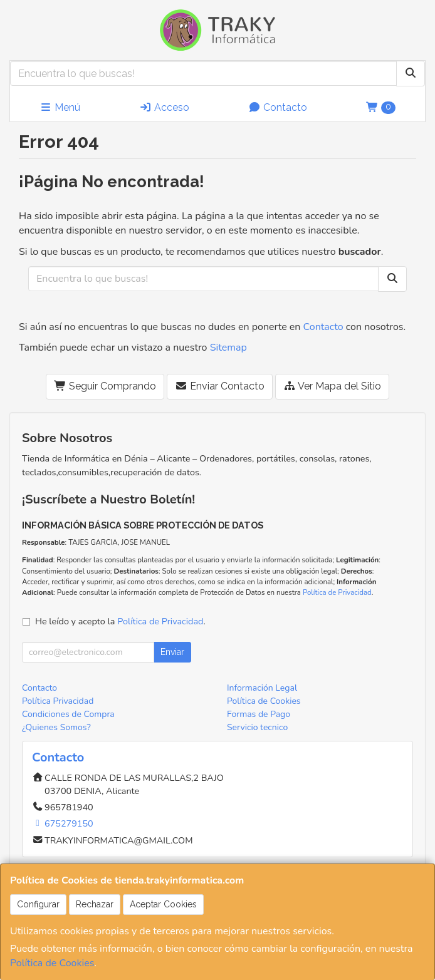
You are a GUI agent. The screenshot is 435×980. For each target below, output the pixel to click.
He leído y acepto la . (120, 621)
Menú (60, 107)
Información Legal (262, 688)
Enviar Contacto (220, 386)
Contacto (278, 107)
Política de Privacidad (337, 592)
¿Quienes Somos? (56, 727)
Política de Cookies (52, 963)
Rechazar (95, 904)
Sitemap (228, 348)
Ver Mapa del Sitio (332, 386)
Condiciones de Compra (68, 714)
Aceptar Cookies (163, 904)
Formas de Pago (259, 714)
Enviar (172, 652)
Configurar (38, 904)
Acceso (164, 107)
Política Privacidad (58, 701)
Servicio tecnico (257, 727)
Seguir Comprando (105, 386)
